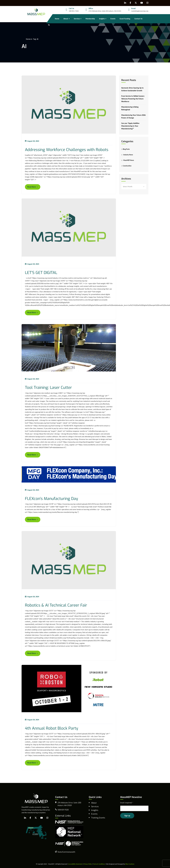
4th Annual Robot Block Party (51, 728)
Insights (95, 810)
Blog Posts (126, 149)
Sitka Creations (130, 864)
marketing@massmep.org (140, 11)
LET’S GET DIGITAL (41, 273)
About (94, 803)
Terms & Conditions (99, 864)
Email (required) (127, 803)
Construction (127, 166)
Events (94, 814)
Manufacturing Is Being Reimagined (130, 108)
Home (28, 39)
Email (133, 8)
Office (91, 8)
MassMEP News (129, 160)
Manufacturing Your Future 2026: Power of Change (134, 116)
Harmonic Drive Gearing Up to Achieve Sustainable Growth (132, 89)
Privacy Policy (88, 864)
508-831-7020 (74, 11)
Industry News (128, 155)
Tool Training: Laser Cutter (48, 388)
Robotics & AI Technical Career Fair (56, 605)
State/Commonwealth (66, 852)
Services (95, 807)
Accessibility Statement (75, 864)
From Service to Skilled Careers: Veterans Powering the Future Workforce (133, 99)
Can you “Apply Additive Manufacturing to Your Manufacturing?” (130, 126)
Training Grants (98, 818)
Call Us (72, 8)
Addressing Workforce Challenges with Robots (67, 150)
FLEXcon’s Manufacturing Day (51, 499)
